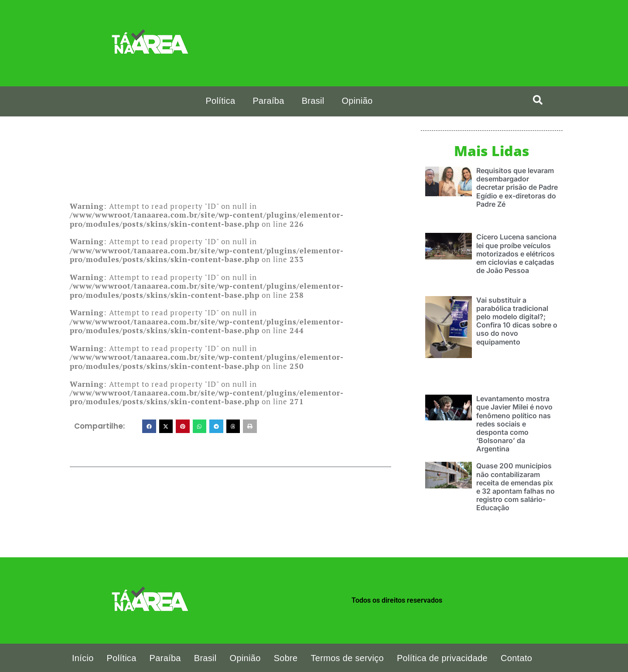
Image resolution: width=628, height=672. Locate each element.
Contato (516, 658)
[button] (149, 426)
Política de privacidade (442, 658)
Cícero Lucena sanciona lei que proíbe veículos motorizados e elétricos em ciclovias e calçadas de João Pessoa (516, 253)
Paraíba (268, 101)
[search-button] (538, 100)
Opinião (357, 101)
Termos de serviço (347, 658)
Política (220, 101)
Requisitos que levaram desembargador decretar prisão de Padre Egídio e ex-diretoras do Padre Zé (517, 187)
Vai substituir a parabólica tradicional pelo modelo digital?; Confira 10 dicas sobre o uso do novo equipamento (517, 321)
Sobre (286, 658)
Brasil (313, 101)
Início (83, 658)
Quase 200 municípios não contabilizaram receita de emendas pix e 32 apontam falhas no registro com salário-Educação (515, 486)
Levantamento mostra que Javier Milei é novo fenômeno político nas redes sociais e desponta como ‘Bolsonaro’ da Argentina (514, 423)
